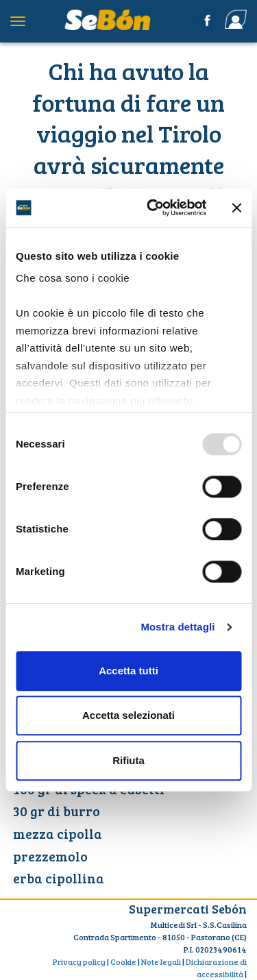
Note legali (161, 961)
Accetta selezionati (128, 715)
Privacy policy (79, 961)
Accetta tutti (128, 671)
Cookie (123, 961)
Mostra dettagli (178, 627)
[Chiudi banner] (236, 208)
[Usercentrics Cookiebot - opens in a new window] (153, 208)
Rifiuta (128, 760)
